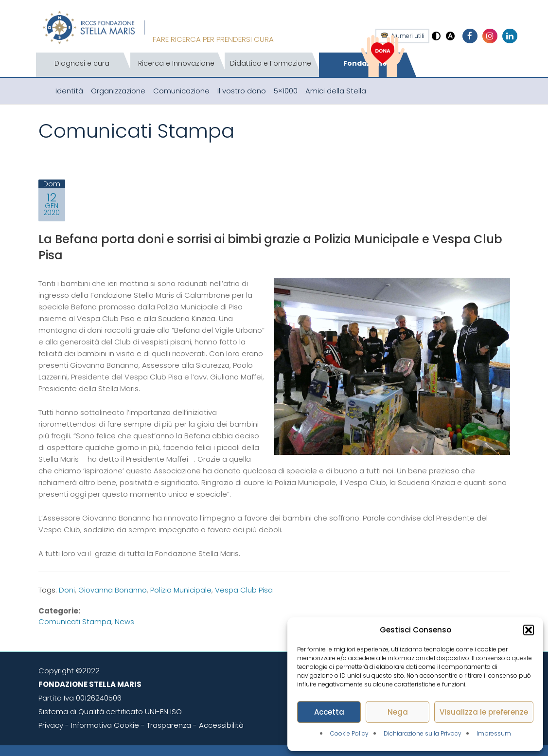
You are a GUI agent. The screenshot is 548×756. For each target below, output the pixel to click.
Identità (69, 91)
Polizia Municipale (181, 590)
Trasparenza (169, 725)
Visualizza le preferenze (484, 712)
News (124, 621)
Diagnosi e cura (82, 63)
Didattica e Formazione (271, 63)
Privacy (51, 725)
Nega (398, 712)
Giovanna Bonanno (113, 590)
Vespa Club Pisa (244, 590)
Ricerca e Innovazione (176, 63)
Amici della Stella (336, 91)
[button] (529, 630)
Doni (67, 590)
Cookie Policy (349, 733)
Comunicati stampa (75, 621)
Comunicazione (181, 91)
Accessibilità (221, 725)
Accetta (329, 712)
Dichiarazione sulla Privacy (423, 733)
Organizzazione (118, 91)
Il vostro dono (242, 91)
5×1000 (286, 91)
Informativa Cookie (105, 725)
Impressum (494, 733)
